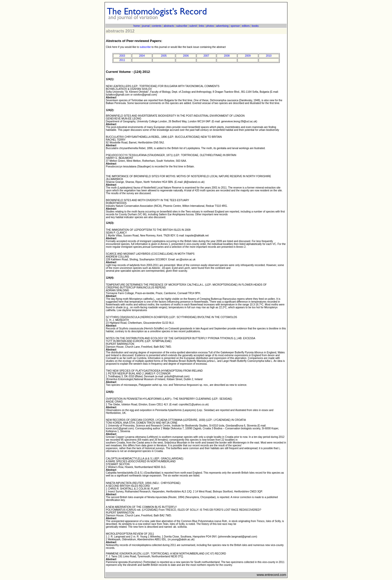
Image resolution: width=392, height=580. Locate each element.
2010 (269, 56)
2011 (122, 60)
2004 (142, 56)
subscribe (182, 26)
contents (157, 26)
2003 (122, 56)
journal (146, 26)
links (202, 26)
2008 (227, 56)
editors (246, 26)
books (255, 26)
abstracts (169, 26)
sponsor (235, 26)
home (137, 26)
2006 (186, 56)
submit (193, 26)
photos (210, 26)
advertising (222, 26)
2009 (248, 56)
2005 (164, 56)
